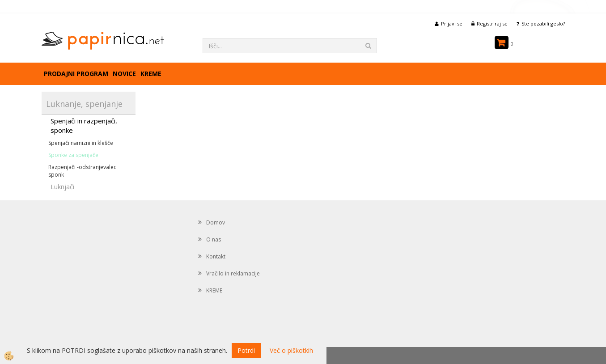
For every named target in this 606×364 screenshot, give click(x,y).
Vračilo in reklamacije (233, 273)
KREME (151, 74)
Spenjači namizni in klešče (81, 143)
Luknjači (62, 186)
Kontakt (216, 256)
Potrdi (246, 350)
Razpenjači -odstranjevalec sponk (82, 171)
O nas (214, 239)
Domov (216, 222)
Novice (124, 74)
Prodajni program (76, 74)
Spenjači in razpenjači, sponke (84, 125)
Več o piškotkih (291, 350)
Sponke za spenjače (73, 155)
